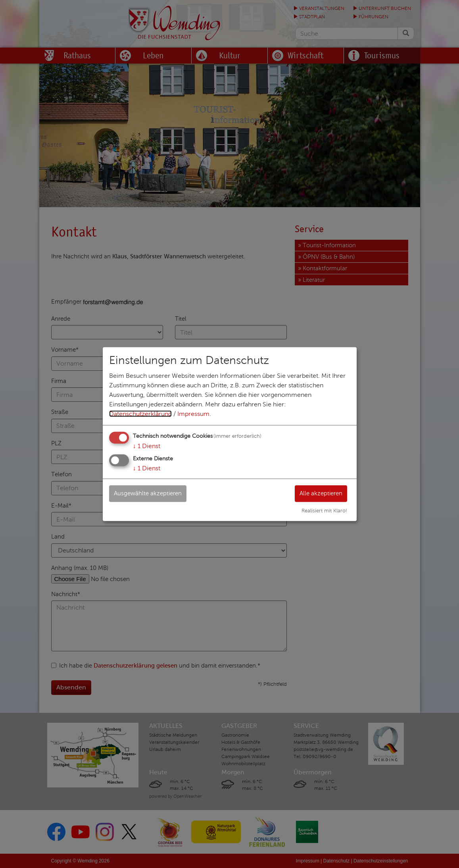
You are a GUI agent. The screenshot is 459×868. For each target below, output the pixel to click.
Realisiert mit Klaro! (324, 511)
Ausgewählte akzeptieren (151, 493)
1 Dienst (147, 446)
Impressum (193, 413)
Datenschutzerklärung (140, 413)
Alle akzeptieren (318, 493)
